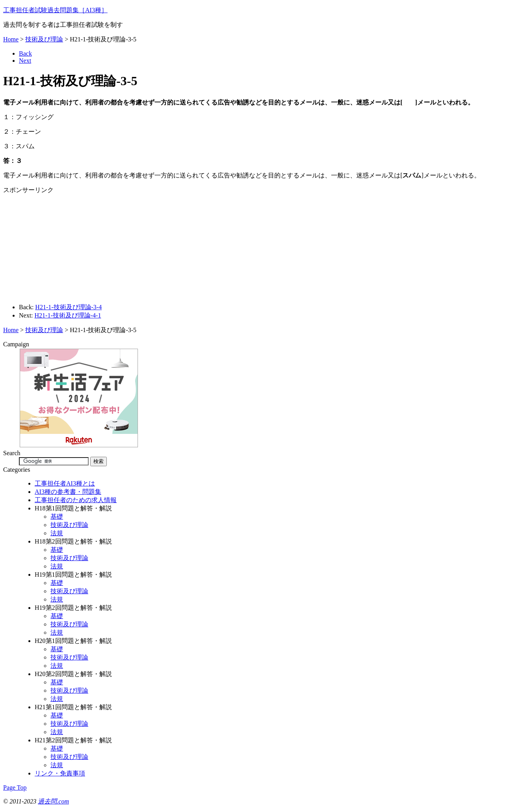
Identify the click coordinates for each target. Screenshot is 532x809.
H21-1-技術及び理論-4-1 (68, 315)
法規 (57, 533)
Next (25, 61)
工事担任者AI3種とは (65, 483)
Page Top (15, 788)
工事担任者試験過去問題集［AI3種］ (55, 10)
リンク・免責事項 (60, 773)
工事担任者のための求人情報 (76, 500)
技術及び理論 (44, 39)
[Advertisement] (63, 245)
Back (25, 53)
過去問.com (53, 801)
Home (11, 39)
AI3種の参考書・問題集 (68, 492)
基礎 (57, 517)
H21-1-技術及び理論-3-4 (68, 307)
